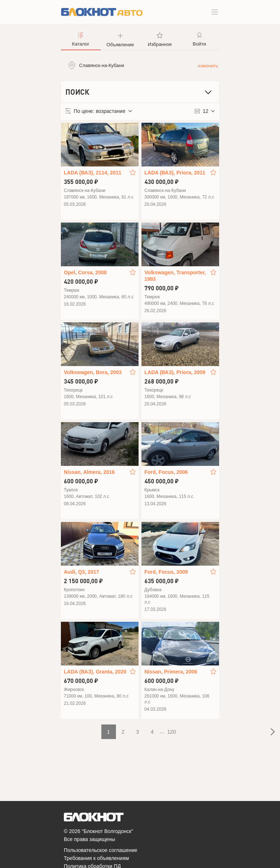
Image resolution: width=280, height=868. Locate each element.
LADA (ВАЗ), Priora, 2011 (175, 173)
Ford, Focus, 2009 (166, 572)
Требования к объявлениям (96, 858)
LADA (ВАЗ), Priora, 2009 (175, 372)
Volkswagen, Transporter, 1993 (175, 276)
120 (172, 732)
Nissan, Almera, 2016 (89, 472)
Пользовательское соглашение (101, 850)
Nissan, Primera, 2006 (171, 672)
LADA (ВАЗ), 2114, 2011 (93, 173)
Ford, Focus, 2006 (166, 472)
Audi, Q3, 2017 (81, 572)
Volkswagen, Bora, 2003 (93, 372)
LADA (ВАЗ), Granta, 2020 (95, 672)
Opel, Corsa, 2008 (85, 272)
